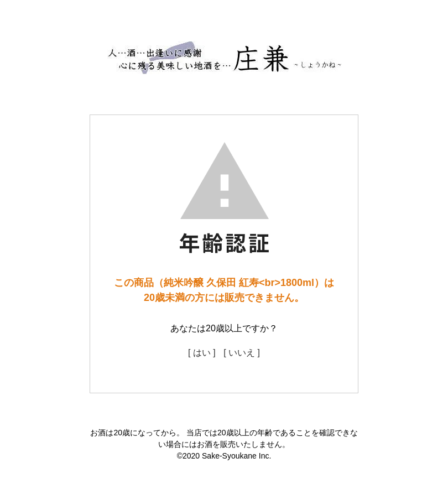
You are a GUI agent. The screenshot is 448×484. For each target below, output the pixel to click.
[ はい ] (202, 353)
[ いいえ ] (242, 353)
